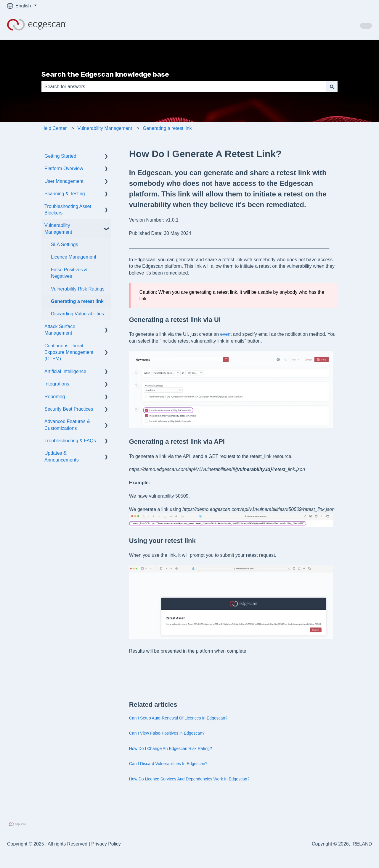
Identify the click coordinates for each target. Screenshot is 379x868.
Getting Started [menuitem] (60, 156)
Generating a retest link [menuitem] (77, 301)
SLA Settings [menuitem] (65, 245)
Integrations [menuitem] (57, 384)
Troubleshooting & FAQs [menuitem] (70, 441)
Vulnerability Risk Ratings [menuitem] (78, 289)
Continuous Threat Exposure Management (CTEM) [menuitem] (69, 352)
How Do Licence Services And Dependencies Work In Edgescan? (189, 779)
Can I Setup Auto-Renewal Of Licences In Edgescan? (178, 718)
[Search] (332, 87)
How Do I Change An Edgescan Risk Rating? (171, 748)
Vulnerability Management (105, 128)
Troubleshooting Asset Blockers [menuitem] (68, 210)
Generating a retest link (167, 128)
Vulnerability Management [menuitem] (58, 229)
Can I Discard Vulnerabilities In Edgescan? (168, 764)
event (226, 334)
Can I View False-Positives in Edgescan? (167, 733)
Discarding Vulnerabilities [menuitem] (77, 314)
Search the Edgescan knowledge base (105, 74)
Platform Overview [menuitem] (64, 168)
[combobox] (184, 87)
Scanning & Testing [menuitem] (65, 194)
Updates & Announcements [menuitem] (62, 456)
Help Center (54, 128)
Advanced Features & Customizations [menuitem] (67, 425)
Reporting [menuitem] (55, 397)
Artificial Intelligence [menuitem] (65, 371)
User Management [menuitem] (64, 181)
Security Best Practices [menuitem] (69, 409)
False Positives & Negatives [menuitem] (69, 273)
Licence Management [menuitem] (74, 257)
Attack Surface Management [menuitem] (60, 330)
